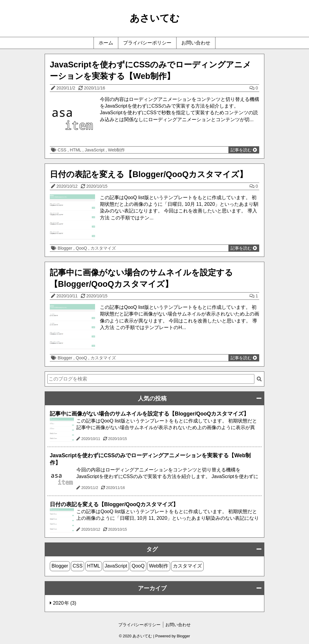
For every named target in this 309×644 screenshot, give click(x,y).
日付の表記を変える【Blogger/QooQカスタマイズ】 (149, 174)
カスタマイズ (103, 248)
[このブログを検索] (151, 379)
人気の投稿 (152, 398)
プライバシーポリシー (147, 43)
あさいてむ (155, 18)
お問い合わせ (196, 43)
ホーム (106, 43)
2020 (59, 603)
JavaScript (95, 150)
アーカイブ (152, 588)
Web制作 (117, 150)
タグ (152, 549)
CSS (63, 150)
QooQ (82, 248)
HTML (76, 150)
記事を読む (244, 150)
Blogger (65, 248)
